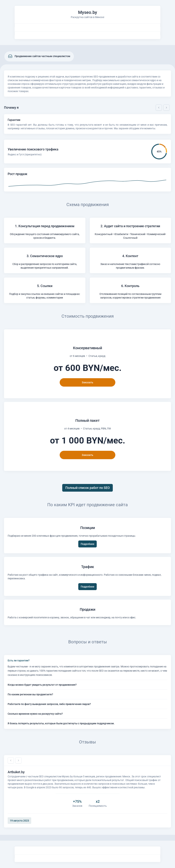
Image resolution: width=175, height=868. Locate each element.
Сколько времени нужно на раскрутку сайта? (35, 714)
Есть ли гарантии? (19, 660)
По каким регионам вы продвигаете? (30, 694)
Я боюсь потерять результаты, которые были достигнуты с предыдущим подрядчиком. (61, 723)
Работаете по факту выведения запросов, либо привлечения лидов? (49, 704)
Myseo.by (88, 12)
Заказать (87, 382)
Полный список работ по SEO (87, 488)
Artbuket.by (16, 772)
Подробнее (87, 544)
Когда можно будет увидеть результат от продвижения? (42, 685)
